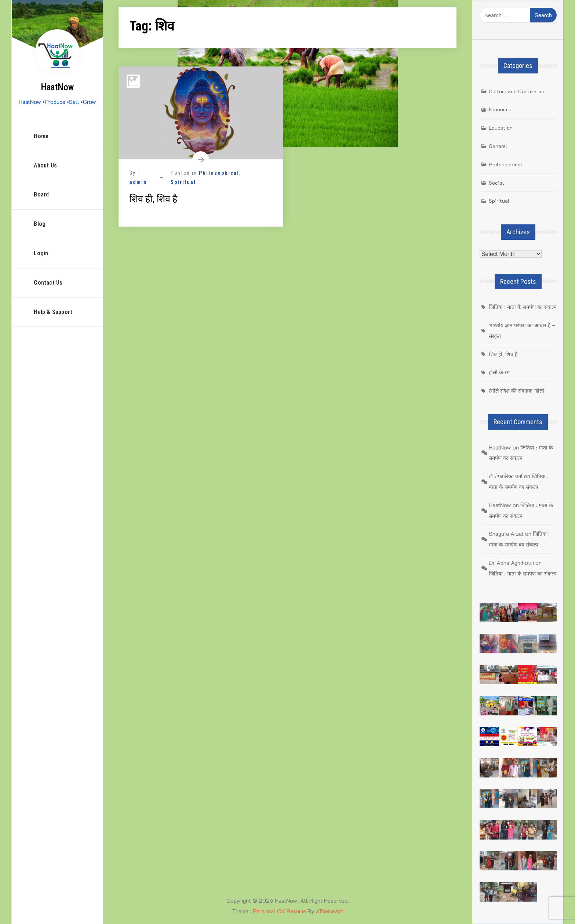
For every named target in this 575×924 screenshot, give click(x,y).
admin (138, 182)
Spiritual (183, 182)
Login (41, 253)
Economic (500, 109)
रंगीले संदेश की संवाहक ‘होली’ (517, 391)
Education (501, 128)
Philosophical (219, 173)
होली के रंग (499, 372)
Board (41, 194)
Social (496, 183)
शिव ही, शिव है (153, 199)
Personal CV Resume (279, 911)
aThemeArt (330, 911)
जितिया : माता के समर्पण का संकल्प (523, 307)
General (498, 146)
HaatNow (57, 87)
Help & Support (53, 312)
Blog (40, 224)
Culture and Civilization (517, 91)
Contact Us (48, 283)
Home (41, 136)
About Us (45, 165)
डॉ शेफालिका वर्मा (506, 476)
